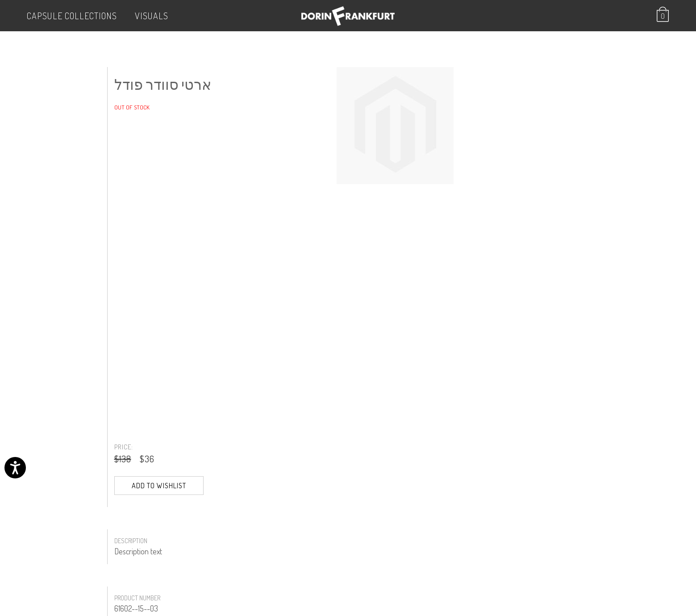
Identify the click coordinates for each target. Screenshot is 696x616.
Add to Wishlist (159, 486)
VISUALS (152, 16)
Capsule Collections (72, 16)
